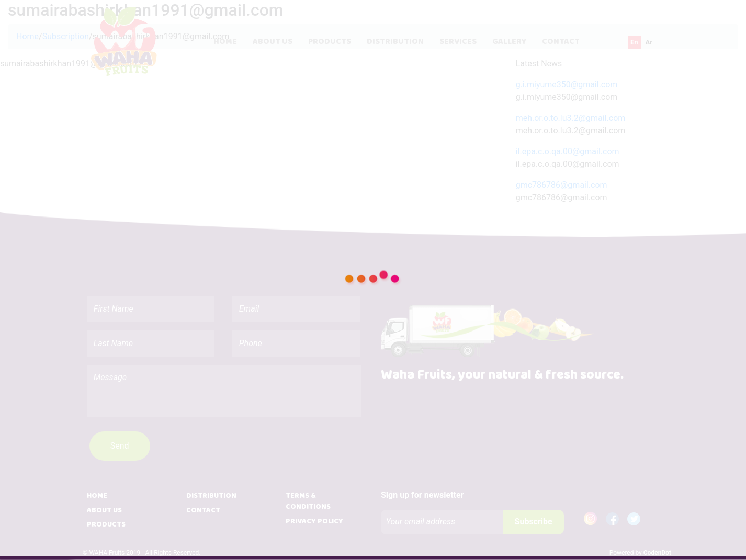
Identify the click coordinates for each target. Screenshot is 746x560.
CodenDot (657, 553)
